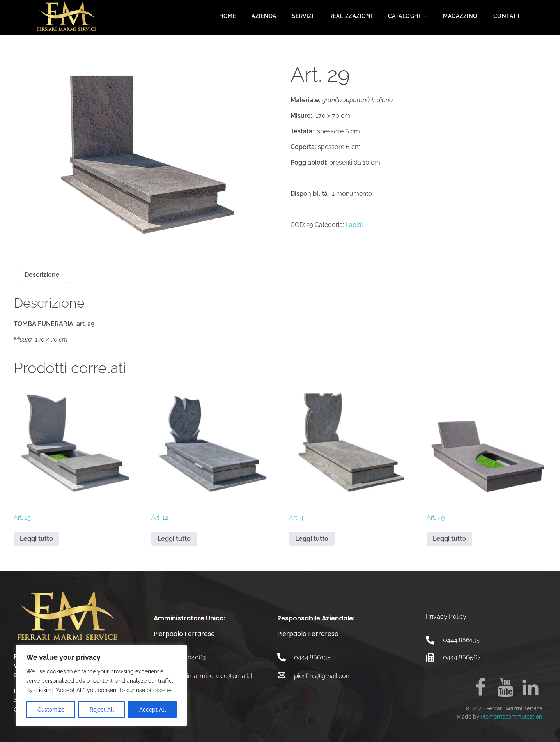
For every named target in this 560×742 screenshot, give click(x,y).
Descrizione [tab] (42, 275)
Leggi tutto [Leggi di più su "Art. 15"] (36, 539)
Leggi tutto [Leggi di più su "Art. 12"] (174, 539)
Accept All (152, 710)
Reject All (102, 710)
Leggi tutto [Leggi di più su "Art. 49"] (449, 539)
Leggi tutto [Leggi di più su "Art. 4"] (312, 539)
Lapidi (354, 225)
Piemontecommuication (512, 716)
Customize (51, 710)
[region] (101, 685)
